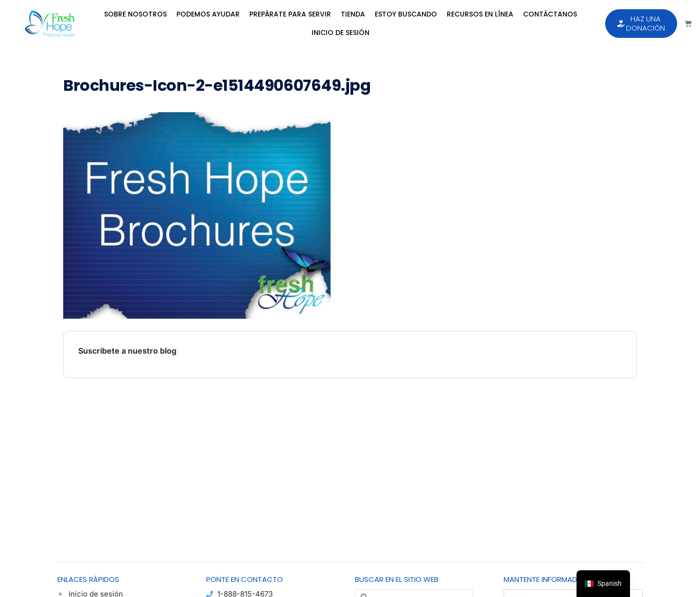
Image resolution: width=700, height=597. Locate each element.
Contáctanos (550, 14)
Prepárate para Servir (290, 14)
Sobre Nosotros (135, 14)
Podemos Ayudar (208, 14)
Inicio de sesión (341, 33)
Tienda (353, 14)
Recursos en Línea (480, 14)
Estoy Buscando (406, 14)
